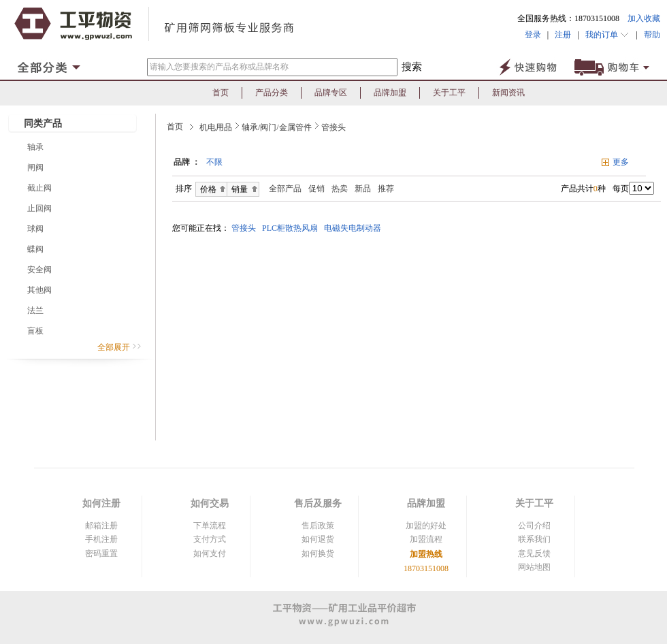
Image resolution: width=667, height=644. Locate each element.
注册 (563, 35)
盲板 (35, 331)
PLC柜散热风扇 (292, 228)
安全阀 (39, 270)
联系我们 (534, 539)
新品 (363, 189)
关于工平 (449, 93)
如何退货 (318, 539)
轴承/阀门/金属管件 (277, 127)
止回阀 (39, 208)
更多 (621, 162)
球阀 (35, 229)
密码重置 (101, 553)
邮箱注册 (101, 526)
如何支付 (210, 553)
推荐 (386, 189)
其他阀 (39, 290)
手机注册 (101, 539)
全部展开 (119, 347)
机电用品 (216, 127)
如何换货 (318, 553)
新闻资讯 (508, 93)
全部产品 (282, 189)
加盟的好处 (426, 526)
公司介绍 (534, 526)
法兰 (35, 310)
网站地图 (534, 567)
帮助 (649, 35)
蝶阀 (35, 249)
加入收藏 (644, 18)
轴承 (35, 147)
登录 (533, 35)
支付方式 (210, 539)
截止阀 (39, 188)
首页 (221, 93)
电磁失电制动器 (355, 228)
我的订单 (608, 35)
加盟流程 (426, 539)
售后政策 (318, 526)
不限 (214, 162)
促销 (316, 189)
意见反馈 (534, 553)
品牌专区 (331, 93)
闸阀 (35, 167)
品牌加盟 (390, 93)
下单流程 (210, 526)
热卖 (340, 189)
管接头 (333, 127)
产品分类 (272, 93)
